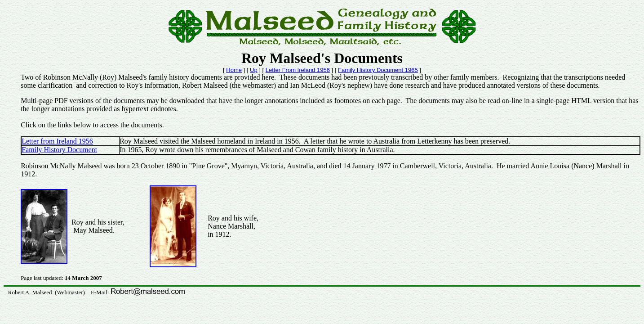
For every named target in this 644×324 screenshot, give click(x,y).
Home (234, 70)
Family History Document (59, 150)
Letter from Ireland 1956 (57, 141)
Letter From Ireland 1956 (298, 70)
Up (254, 70)
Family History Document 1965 (378, 70)
